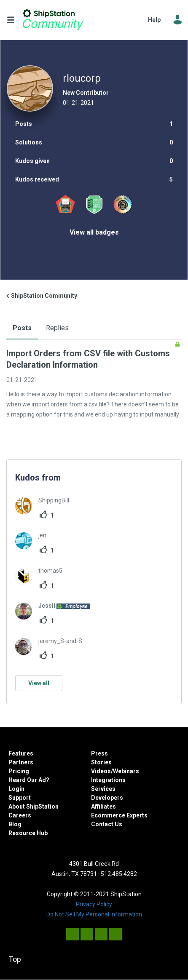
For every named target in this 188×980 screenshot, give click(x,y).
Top (15, 959)
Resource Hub (28, 833)
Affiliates (103, 806)
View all (39, 683)
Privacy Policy (94, 904)
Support (20, 798)
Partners (21, 762)
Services (103, 789)
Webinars (126, 771)
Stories (101, 762)
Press (99, 753)
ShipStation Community (53, 20)
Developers (107, 798)
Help (154, 20)
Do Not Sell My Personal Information (94, 914)
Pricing (19, 771)
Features (21, 753)
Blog (15, 824)
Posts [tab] (22, 328)
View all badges (94, 232)
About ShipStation (34, 806)
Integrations (108, 780)
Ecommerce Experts (119, 815)
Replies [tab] (57, 328)
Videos (101, 771)
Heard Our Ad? (29, 780)
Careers (20, 815)
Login (16, 789)
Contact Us (107, 824)
